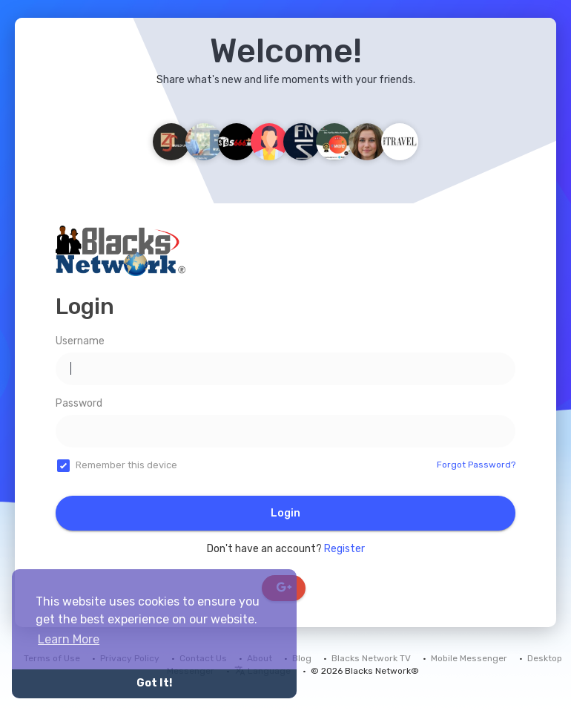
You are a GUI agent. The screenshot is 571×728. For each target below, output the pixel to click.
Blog (302, 658)
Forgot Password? (476, 465)
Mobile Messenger (469, 658)
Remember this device (126, 465)
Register (344, 549)
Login (285, 513)
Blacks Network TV (371, 658)
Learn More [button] (69, 639)
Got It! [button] (154, 683)
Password (79, 403)
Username (80, 341)
